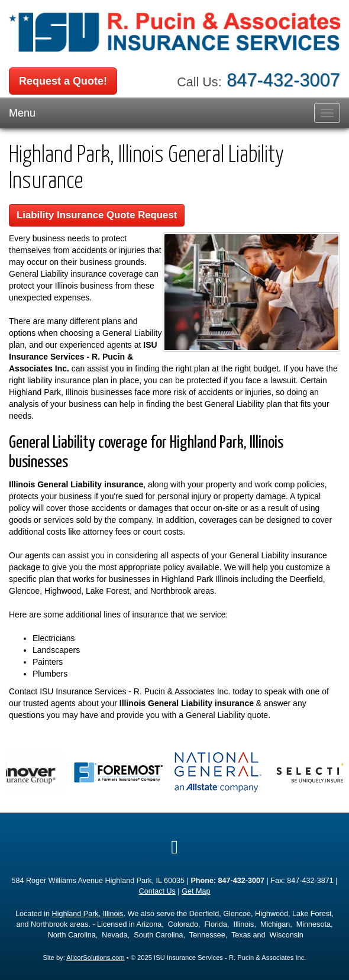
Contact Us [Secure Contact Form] (157, 891)
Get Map (196, 891)
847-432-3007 (283, 80)
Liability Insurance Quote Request (97, 215)
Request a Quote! (63, 81)
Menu (22, 113)
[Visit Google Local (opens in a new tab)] (174, 847)
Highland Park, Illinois (88, 914)
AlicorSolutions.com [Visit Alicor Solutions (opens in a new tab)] (95, 958)
